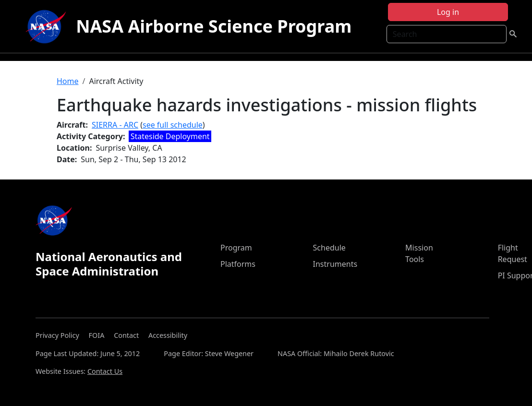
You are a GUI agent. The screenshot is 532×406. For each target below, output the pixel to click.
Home (68, 81)
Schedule (329, 248)
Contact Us (105, 371)
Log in (448, 12)
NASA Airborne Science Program (214, 26)
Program (236, 248)
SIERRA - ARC (115, 125)
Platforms (238, 264)
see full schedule (173, 125)
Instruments (335, 264)
